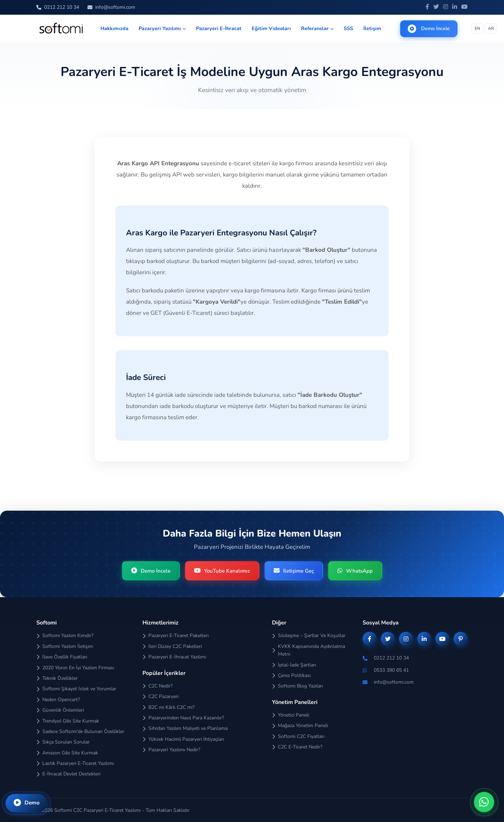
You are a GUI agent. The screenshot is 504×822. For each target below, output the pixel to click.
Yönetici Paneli (290, 715)
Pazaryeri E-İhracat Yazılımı (174, 657)
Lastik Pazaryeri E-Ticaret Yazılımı (75, 764)
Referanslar (317, 28)
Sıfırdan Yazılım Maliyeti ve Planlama (185, 729)
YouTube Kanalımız (221, 571)
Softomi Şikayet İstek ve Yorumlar (76, 689)
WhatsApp (357, 571)
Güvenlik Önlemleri (60, 710)
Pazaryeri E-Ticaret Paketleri (176, 636)
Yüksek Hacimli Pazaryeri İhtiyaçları (183, 740)
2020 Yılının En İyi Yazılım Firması (75, 668)
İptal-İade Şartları (294, 665)
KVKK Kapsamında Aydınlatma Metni (309, 651)
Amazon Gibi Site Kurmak (67, 753)
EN (477, 28)
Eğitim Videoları (271, 28)
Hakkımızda (114, 28)
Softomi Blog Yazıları (297, 687)
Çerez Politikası (291, 676)
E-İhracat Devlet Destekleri (68, 775)
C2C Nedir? (157, 686)
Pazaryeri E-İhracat (219, 28)
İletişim (372, 28)
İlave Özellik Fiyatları (62, 657)
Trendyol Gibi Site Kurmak (68, 721)
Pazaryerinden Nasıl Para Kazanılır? (183, 718)
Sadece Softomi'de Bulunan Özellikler (80, 732)
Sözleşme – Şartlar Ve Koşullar (309, 636)
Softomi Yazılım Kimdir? (65, 636)
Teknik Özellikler (57, 679)
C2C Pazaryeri (160, 697)
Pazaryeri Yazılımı (162, 28)
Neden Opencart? (58, 700)
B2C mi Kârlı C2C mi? (169, 708)
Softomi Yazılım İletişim (65, 647)
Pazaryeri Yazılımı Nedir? (171, 750)
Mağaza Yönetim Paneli (300, 726)
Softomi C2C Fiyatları (298, 737)
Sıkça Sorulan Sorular (63, 742)
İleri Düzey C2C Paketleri (172, 647)
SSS (348, 28)
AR (491, 28)
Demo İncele (429, 29)
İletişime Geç (294, 571)
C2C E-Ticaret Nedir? (297, 747)
